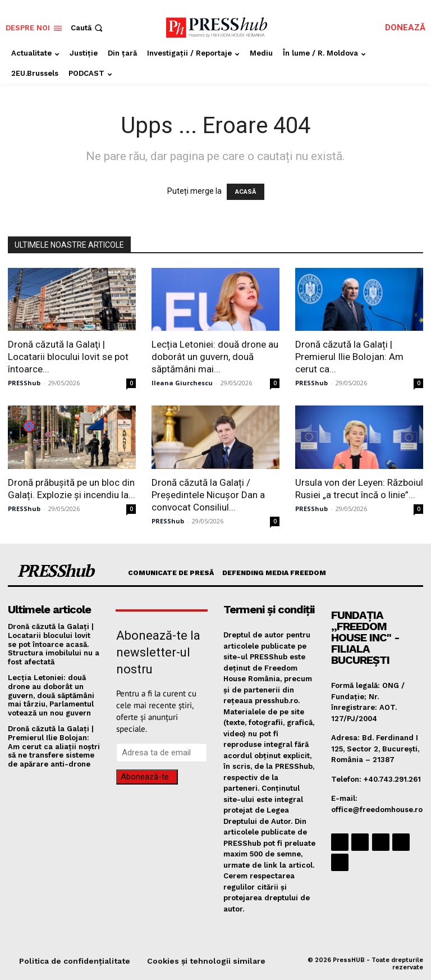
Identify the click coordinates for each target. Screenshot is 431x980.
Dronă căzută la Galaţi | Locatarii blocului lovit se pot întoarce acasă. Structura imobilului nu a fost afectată (54, 644)
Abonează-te (145, 777)
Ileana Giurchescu (182, 383)
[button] (88, 28)
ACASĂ (246, 192)
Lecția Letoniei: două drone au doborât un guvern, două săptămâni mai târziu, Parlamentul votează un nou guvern (51, 695)
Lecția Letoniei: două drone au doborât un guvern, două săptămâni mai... (215, 357)
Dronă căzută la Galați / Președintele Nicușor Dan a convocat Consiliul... (208, 495)
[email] (162, 753)
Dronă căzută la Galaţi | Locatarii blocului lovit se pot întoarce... (68, 357)
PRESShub (24, 383)
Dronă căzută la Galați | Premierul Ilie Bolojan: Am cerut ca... (349, 357)
